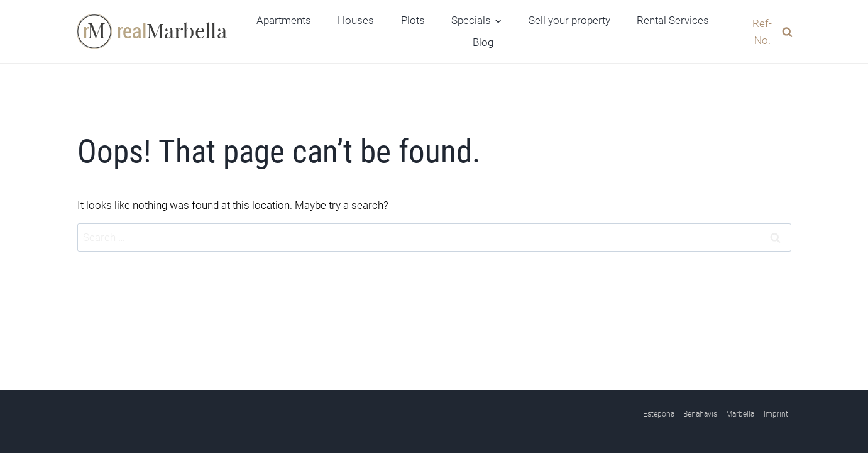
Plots (413, 20)
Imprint (776, 414)
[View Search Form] (766, 31)
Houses (356, 20)
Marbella (740, 414)
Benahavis (700, 414)
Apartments (284, 20)
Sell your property (569, 20)
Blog (483, 42)
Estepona (659, 414)
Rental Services (673, 20)
